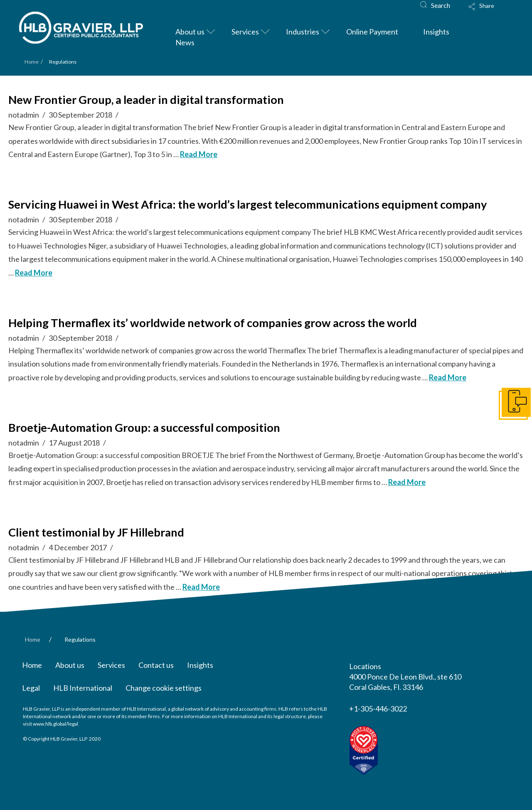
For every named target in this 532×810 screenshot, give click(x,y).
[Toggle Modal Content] (489, 12)
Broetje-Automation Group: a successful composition (144, 427)
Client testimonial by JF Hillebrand (96, 532)
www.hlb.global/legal (55, 724)
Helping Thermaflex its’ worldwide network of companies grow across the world (213, 323)
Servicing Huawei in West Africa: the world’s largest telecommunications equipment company (248, 204)
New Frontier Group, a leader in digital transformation (146, 100)
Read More (199, 154)
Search (441, 5)
